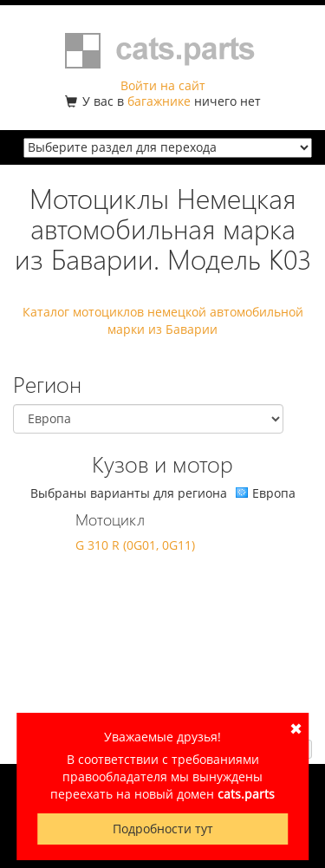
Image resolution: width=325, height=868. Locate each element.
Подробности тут (163, 829)
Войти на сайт (163, 85)
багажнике (159, 101)
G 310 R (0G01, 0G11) (135, 545)
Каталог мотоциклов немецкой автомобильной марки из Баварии (163, 320)
